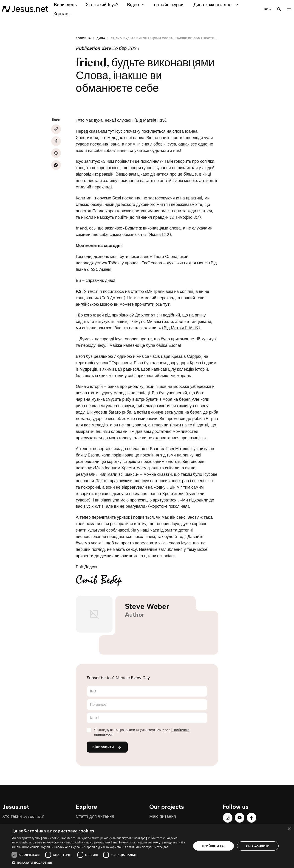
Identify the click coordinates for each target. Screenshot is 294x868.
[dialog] (147, 846)
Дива (101, 38)
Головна (83, 38)
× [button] (289, 829)
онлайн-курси (169, 5)
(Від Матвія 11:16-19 (180, 328)
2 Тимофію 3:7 (185, 217)
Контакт (62, 14)
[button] (99, 862)
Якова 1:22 (159, 235)
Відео (136, 5)
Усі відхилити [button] (258, 846)
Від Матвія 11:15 (150, 120)
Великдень (65, 5)
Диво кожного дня (216, 5)
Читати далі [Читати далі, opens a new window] (161, 847)
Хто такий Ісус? (102, 5)
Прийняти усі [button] (213, 846)
